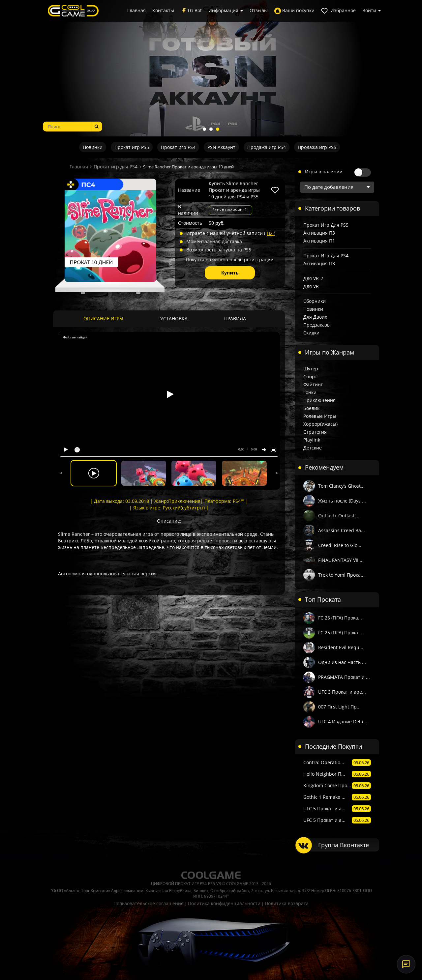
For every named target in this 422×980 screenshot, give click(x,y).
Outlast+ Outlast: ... (340, 516)
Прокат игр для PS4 (116, 167)
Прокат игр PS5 (132, 147)
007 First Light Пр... (339, 707)
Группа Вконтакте (344, 845)
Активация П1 (319, 241)
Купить (230, 273)
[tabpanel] (211, 68)
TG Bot (191, 11)
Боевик (311, 408)
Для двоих (315, 317)
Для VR (311, 286)
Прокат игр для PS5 (326, 225)
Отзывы (259, 10)
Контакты (163, 10)
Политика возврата (287, 903)
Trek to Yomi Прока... (341, 575)
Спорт (310, 376)
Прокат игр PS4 (178, 147)
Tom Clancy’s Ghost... (341, 486)
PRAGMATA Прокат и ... (344, 677)
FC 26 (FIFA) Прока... (340, 618)
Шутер (311, 369)
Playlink (312, 440)
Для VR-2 (313, 278)
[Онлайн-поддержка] (406, 964)
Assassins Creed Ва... (342, 530)
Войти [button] (372, 10)
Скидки (311, 333)
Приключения (319, 400)
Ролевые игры (320, 416)
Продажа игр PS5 (317, 147)
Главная (136, 10)
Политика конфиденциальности (224, 903)
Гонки (310, 392)
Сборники (315, 301)
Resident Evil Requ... (341, 647)
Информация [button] (226, 10)
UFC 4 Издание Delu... (343, 721)
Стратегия (315, 432)
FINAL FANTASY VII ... (341, 560)
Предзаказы (317, 325)
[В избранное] (275, 190)
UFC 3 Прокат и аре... (342, 692)
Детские (313, 448)
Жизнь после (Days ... (342, 501)
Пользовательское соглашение (149, 903)
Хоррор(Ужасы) (320, 424)
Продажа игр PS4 (267, 147)
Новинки (93, 147)
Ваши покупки (294, 11)
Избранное (338, 11)
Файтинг (313, 384)
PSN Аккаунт (221, 147)
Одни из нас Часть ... (342, 662)
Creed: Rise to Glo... (340, 545)
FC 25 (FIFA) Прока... (340, 633)
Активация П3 (319, 233)
